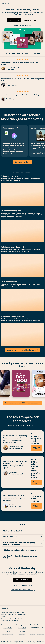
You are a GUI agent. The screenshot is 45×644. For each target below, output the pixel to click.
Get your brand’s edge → (22, 586)
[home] (19, 3)
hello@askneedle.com (37, 628)
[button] (42, 3)
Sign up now (14, 20)
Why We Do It (22, 628)
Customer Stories (8, 634)
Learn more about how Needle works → (23, 350)
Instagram (40, 634)
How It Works (8, 628)
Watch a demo (30, 20)
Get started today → (22, 162)
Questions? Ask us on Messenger (22, 590)
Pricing (8, 631)
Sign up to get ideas (22, 580)
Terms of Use (40, 642)
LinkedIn (33, 634)
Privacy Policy (31, 642)
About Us (22, 631)
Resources (22, 634)
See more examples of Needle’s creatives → (22, 403)
